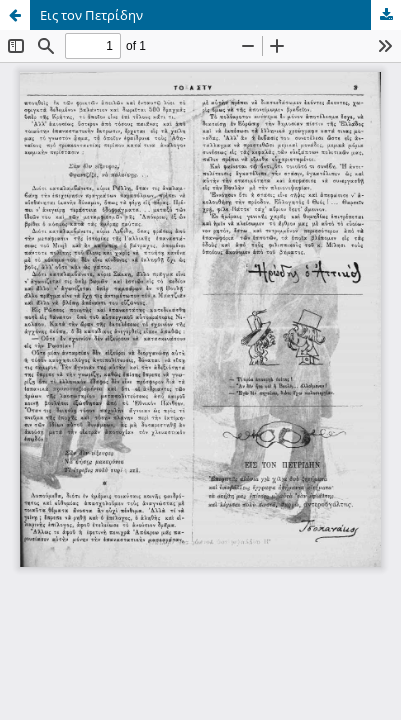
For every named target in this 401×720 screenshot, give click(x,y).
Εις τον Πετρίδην (91, 15)
